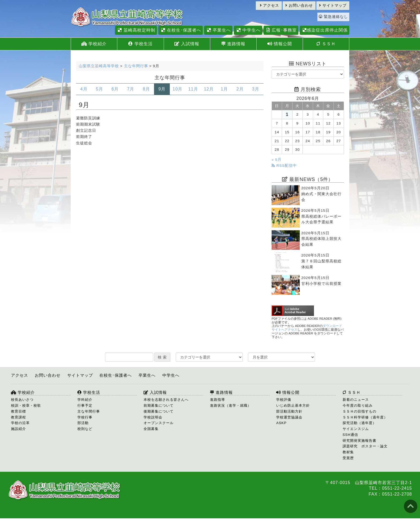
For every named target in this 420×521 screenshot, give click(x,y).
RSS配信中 (284, 166)
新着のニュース (356, 400)
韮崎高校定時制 (136, 30)
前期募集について (159, 405)
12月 (209, 89)
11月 (193, 89)
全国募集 (151, 429)
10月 (178, 89)
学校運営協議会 (289, 417)
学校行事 (85, 417)
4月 (84, 89)
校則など (85, 429)
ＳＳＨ (326, 44)
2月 (240, 89)
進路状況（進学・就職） (231, 405)
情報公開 (280, 44)
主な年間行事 (89, 411)
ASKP (281, 423)
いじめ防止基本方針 (293, 405)
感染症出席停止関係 (325, 30)
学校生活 (140, 44)
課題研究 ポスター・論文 (365, 446)
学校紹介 (94, 44)
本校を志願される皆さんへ (166, 400)
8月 (146, 89)
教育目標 (18, 411)
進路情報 (233, 44)
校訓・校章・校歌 (26, 405)
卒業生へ (218, 30)
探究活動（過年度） (359, 423)
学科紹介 (85, 400)
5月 (100, 89)
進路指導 (217, 400)
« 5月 (277, 160)
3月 (256, 89)
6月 (115, 89)
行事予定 (85, 405)
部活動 (83, 423)
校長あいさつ (22, 400)
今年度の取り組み (358, 405)
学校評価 (284, 400)
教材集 (348, 452)
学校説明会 (153, 417)
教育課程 (18, 417)
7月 (131, 89)
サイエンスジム (356, 429)
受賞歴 (348, 458)
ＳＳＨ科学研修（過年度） (365, 417)
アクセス (270, 5)
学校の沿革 (20, 423)
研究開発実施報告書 (359, 441)
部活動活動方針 (289, 411)
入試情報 (187, 44)
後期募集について (159, 411)
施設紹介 (18, 429)
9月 (162, 89)
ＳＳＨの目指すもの (359, 411)
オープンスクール (159, 423)
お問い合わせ (299, 5)
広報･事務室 (281, 30)
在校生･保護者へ (180, 30)
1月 (224, 89)
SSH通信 (350, 435)
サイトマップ (333, 5)
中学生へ (248, 30)
